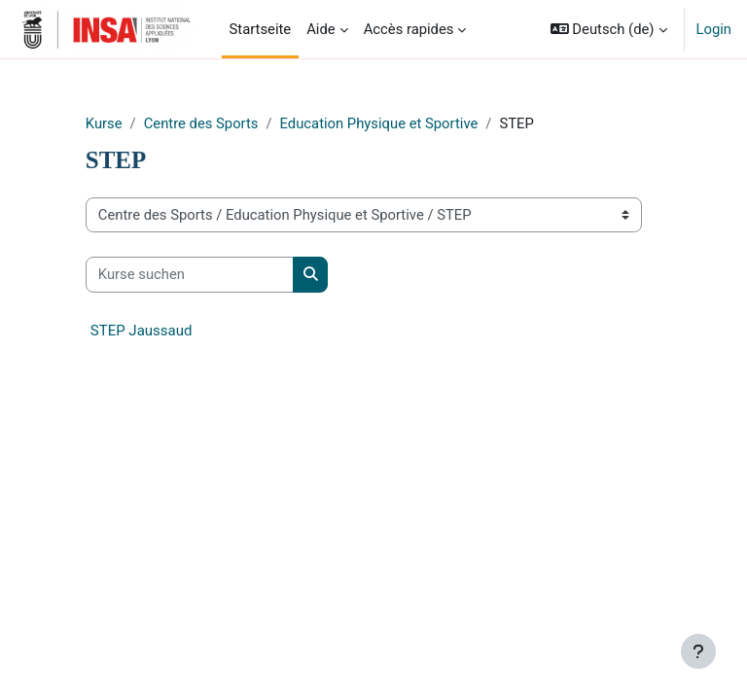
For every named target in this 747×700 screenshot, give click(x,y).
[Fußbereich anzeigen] (698, 651)
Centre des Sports (201, 123)
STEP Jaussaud (142, 331)
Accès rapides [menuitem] (409, 29)
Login (714, 29)
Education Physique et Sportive (379, 123)
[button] (609, 29)
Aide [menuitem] (320, 29)
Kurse (104, 123)
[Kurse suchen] (190, 274)
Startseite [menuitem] (261, 29)
